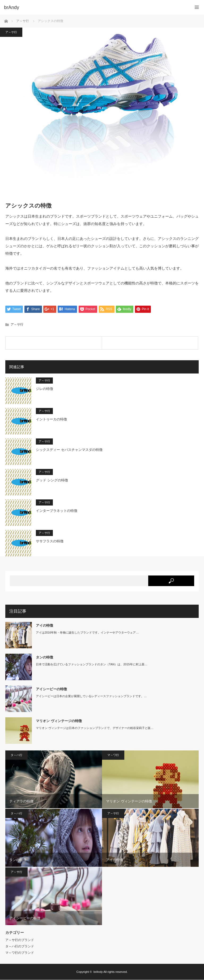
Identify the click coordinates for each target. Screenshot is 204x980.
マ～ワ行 (113, 755)
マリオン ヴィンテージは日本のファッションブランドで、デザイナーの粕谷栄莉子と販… (95, 728)
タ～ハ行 (16, 755)
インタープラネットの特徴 (57, 511)
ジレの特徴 (44, 389)
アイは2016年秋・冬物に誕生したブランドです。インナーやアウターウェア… (87, 632)
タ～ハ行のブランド (20, 947)
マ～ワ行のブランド (20, 953)
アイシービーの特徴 (51, 689)
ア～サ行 (11, 32)
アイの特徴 (44, 625)
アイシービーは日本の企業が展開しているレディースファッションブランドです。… (91, 696)
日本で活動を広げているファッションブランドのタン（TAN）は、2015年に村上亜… (92, 664)
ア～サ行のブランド (20, 940)
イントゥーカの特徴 (51, 419)
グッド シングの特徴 (52, 480)
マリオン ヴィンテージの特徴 (59, 721)
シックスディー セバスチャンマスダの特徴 (69, 450)
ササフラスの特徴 (50, 541)
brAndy (98, 972)
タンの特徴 (44, 657)
